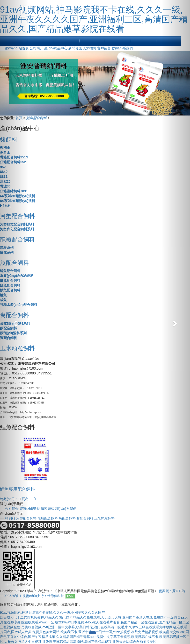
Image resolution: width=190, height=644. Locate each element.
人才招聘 (89, 48)
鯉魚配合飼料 (37, 118)
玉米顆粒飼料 (104, 518)
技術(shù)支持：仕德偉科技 (43, 596)
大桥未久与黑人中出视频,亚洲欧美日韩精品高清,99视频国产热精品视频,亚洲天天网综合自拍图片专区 (80, 642)
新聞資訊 (75, 48)
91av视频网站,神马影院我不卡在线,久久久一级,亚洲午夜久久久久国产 (52, 613)
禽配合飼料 (85, 518)
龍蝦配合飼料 (48, 518)
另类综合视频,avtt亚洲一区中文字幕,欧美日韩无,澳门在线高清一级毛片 (74, 627)
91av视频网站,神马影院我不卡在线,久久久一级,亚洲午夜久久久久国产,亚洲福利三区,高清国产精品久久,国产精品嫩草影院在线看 (94, 19)
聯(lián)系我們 (122, 48)
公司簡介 (37, 48)
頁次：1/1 (29, 499)
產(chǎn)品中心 (56, 48)
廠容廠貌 (48, 509)
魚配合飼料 (67, 518)
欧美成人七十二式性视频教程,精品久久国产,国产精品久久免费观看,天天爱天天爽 (61, 617)
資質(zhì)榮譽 (30, 509)
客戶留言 (104, 48)
